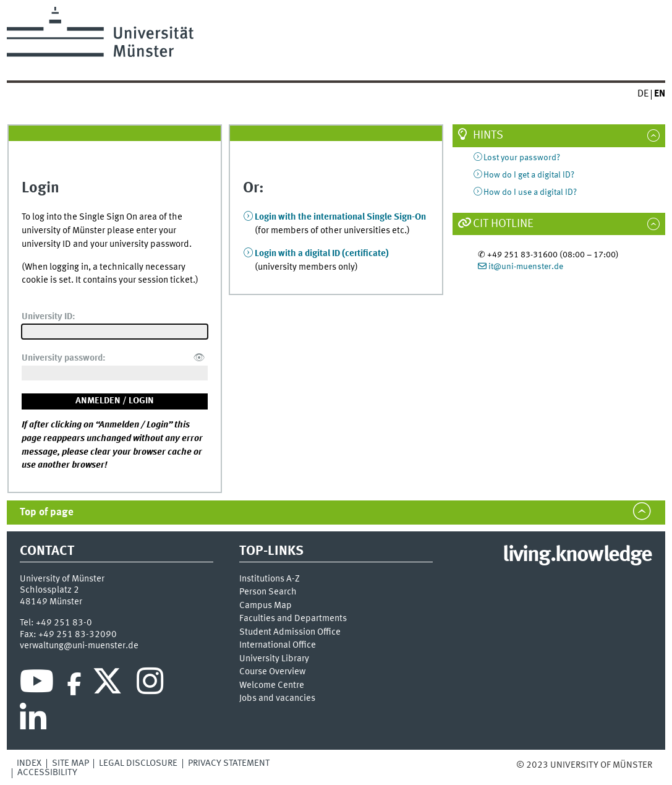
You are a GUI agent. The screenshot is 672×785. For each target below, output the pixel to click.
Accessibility (47, 773)
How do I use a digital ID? (530, 192)
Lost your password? (522, 158)
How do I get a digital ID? (529, 175)
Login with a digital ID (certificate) (322, 254)
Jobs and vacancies (277, 699)
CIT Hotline (503, 224)
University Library (274, 659)
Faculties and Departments (293, 619)
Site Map (70, 763)
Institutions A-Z (270, 579)
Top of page (47, 513)
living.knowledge (577, 556)
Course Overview (272, 672)
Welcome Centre (272, 686)
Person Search (268, 592)
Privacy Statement (229, 763)
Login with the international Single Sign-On (340, 217)
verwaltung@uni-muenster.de (79, 646)
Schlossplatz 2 (49, 590)
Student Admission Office (290, 633)
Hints (488, 135)
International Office (278, 646)
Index (29, 763)
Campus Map (266, 606)
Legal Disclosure (138, 763)
